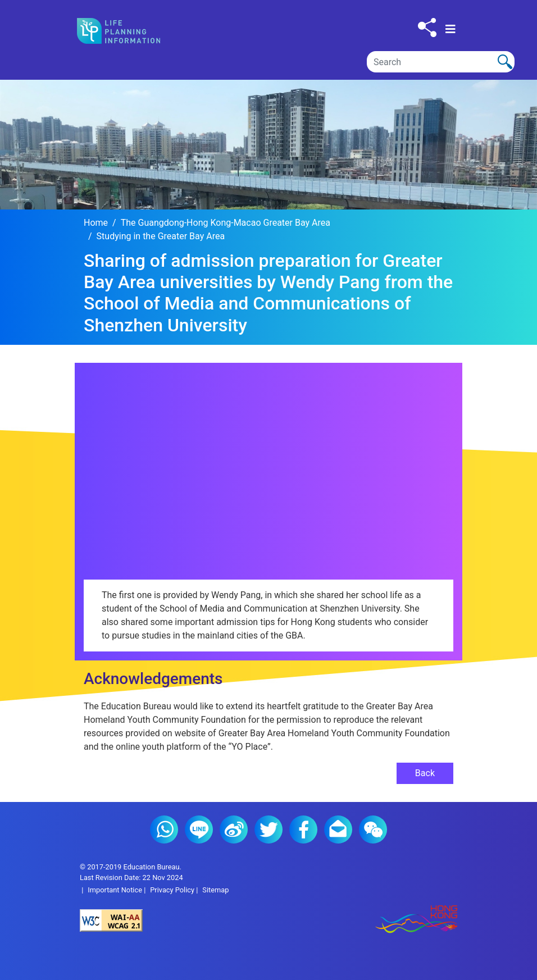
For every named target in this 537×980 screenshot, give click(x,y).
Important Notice (115, 890)
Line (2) (199, 829)
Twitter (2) (268, 829)
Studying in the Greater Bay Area (161, 236)
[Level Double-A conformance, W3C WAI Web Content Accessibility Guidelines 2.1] (174, 920)
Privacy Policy (172, 890)
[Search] (441, 62)
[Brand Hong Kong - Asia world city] (363, 920)
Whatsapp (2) (164, 829)
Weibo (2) (234, 829)
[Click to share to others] (427, 28)
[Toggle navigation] (450, 29)
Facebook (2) (303, 829)
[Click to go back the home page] (128, 31)
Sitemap (215, 890)
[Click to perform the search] (505, 62)
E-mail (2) (338, 829)
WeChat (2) (373, 829)
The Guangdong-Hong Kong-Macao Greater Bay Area (226, 223)
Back (425, 773)
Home (96, 223)
